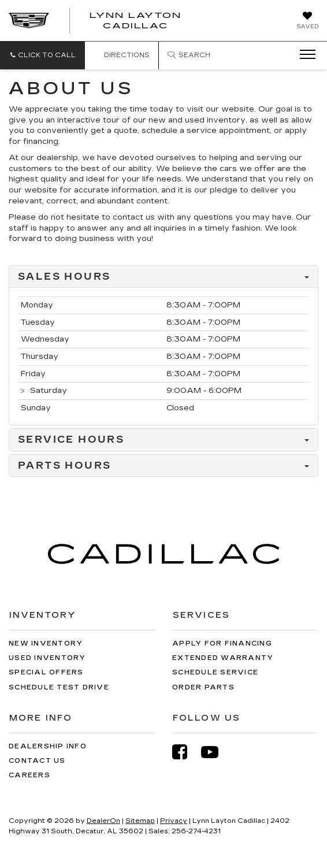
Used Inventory (47, 658)
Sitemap (140, 821)
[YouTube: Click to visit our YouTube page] (215, 752)
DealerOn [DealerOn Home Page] (103, 821)
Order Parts (203, 687)
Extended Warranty (223, 658)
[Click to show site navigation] (304, 55)
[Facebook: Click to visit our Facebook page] (185, 752)
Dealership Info (48, 746)
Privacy (174, 821)
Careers (29, 775)
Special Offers (46, 672)
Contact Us (37, 761)
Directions (122, 55)
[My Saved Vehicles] (307, 21)
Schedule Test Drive (59, 687)
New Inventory (46, 643)
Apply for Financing (222, 643)
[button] (42, 55)
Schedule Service (215, 672)
